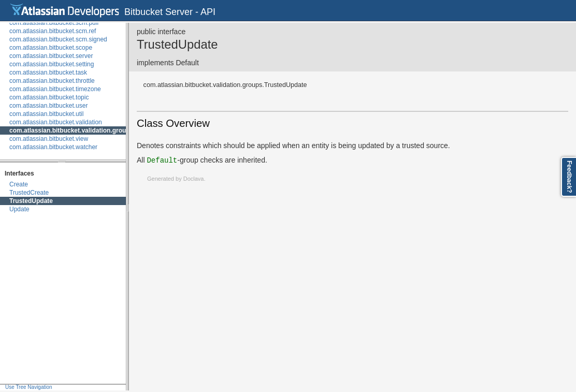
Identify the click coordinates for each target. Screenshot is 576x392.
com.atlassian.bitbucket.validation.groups (71, 130)
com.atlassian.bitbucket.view (49, 139)
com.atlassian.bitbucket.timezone (55, 89)
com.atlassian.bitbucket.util (46, 114)
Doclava (194, 179)
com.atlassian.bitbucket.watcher (53, 147)
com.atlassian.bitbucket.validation (56, 122)
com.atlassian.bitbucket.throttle (52, 81)
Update (19, 209)
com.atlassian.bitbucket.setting (52, 64)
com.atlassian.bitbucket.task (48, 72)
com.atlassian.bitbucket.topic (49, 97)
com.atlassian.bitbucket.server (51, 56)
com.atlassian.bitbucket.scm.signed (58, 39)
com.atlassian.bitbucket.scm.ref (53, 31)
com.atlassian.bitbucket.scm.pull (54, 23)
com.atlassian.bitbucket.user (48, 106)
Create (19, 184)
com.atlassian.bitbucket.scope (51, 48)
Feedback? (569, 177)
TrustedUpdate (31, 201)
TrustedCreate (29, 193)
